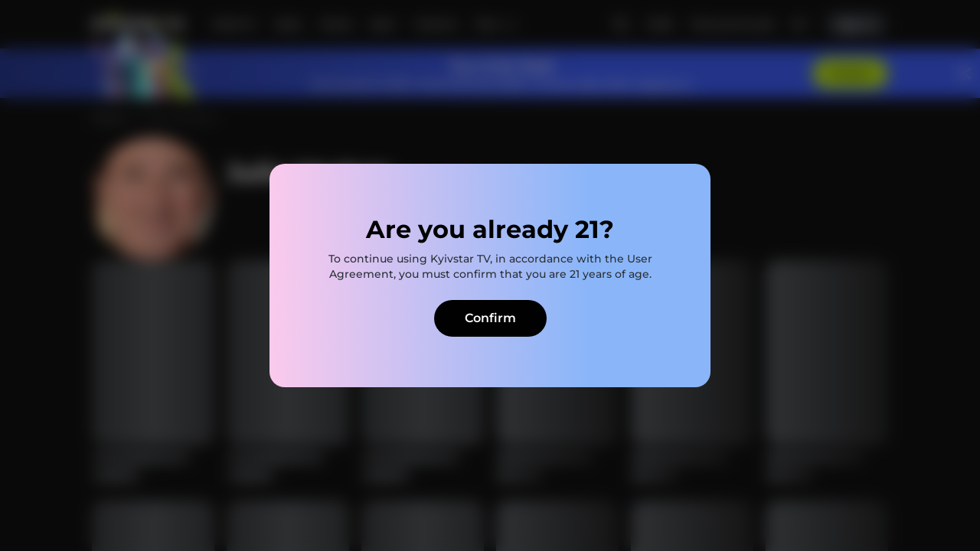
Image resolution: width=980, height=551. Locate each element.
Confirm (490, 318)
